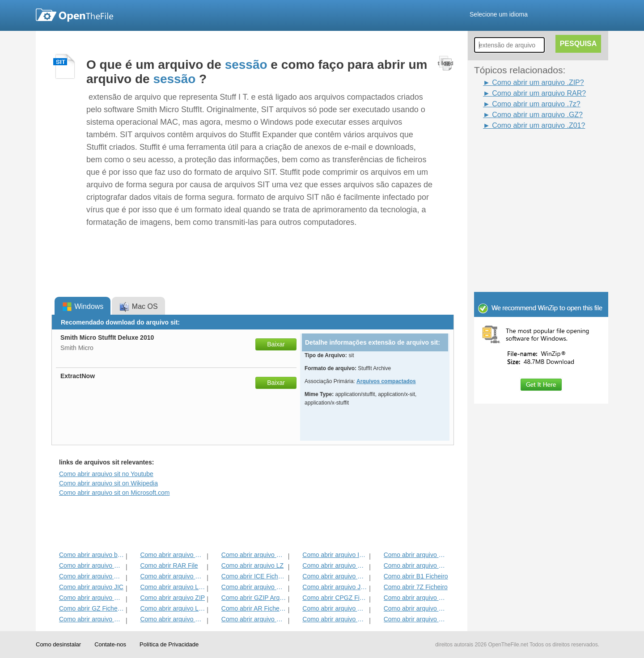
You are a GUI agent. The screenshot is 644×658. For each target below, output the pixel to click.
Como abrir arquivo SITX (335, 619)
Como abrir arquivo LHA (172, 587)
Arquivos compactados (386, 381)
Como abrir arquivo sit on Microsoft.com (114, 493)
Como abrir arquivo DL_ (416, 555)
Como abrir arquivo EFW (91, 598)
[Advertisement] (528, 151)
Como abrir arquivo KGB (91, 565)
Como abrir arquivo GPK (172, 576)
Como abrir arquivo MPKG (416, 598)
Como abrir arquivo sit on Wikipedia (108, 483)
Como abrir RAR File (169, 565)
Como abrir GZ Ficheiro (91, 608)
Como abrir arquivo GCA (91, 619)
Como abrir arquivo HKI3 (335, 565)
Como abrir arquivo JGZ (335, 587)
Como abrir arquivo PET (172, 619)
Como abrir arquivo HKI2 (416, 565)
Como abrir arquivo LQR (172, 608)
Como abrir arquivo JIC (91, 587)
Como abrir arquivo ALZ (91, 576)
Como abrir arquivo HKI (172, 555)
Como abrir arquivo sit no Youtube (106, 474)
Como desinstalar (58, 644)
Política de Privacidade (169, 644)
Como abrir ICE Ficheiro (254, 576)
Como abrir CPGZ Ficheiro (335, 598)
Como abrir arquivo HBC (416, 619)
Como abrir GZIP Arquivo (254, 598)
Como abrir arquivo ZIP (172, 598)
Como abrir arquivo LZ (252, 565)
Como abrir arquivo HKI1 (254, 555)
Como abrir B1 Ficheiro (416, 576)
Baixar (276, 344)
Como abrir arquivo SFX (416, 608)
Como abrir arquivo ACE (335, 608)
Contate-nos (110, 644)
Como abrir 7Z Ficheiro (416, 587)
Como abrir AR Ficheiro (254, 608)
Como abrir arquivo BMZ (254, 619)
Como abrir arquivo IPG (335, 555)
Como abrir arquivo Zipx (335, 576)
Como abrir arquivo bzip (91, 555)
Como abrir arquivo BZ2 (254, 587)
